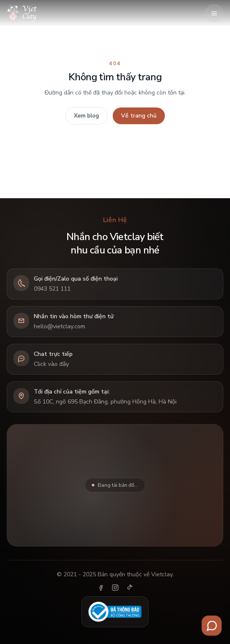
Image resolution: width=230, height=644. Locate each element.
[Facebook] (101, 588)
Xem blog (86, 116)
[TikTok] (129, 588)
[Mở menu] (214, 13)
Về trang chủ (139, 116)
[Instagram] (115, 588)
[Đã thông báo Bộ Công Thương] (115, 612)
